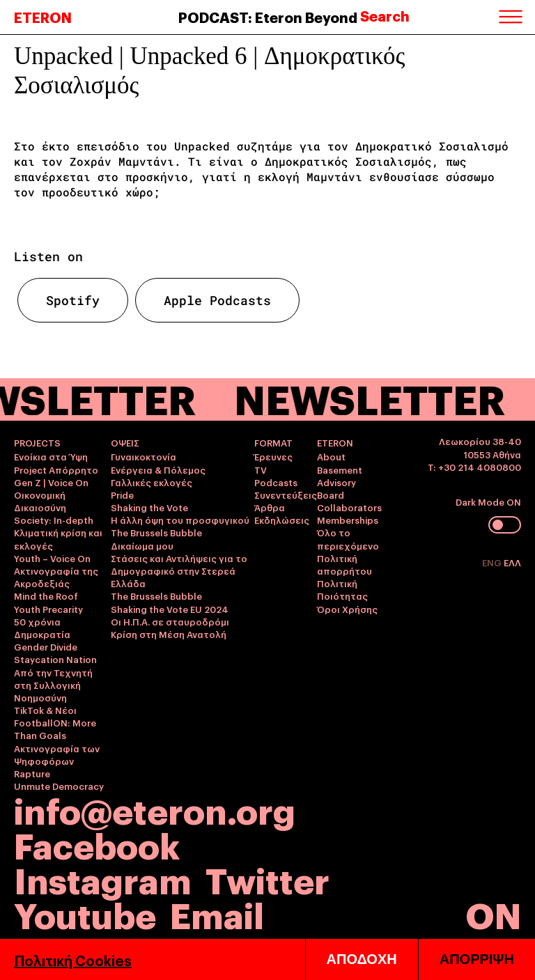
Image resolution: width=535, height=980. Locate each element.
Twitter (267, 879)
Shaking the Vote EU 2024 (170, 609)
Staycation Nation (55, 659)
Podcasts (276, 482)
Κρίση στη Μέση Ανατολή (169, 634)
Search (385, 15)
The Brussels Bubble (156, 532)
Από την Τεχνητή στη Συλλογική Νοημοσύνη (53, 685)
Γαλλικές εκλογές (152, 482)
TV (261, 469)
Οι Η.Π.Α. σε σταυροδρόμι (170, 621)
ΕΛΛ (512, 562)
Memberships (348, 520)
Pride (122, 495)
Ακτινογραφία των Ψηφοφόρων (57, 754)
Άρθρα (270, 507)
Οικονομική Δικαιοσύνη (40, 501)
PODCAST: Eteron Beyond (268, 17)
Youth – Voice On (52, 558)
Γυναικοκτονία (144, 456)
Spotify (73, 300)
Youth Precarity (48, 609)
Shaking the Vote (149, 507)
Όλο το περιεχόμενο (348, 538)
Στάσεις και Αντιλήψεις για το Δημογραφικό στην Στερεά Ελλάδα (179, 570)
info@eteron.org (155, 809)
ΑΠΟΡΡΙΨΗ (477, 959)
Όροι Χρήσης (347, 609)
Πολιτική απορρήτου (344, 564)
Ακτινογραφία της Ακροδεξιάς (56, 577)
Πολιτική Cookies (73, 960)
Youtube (85, 913)
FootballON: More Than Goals (55, 729)
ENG (493, 562)
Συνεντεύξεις (286, 495)
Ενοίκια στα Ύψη (51, 456)
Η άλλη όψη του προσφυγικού (180, 520)
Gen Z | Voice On (51, 482)
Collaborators (349, 507)
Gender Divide (46, 646)
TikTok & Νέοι (45, 710)
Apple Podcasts (217, 300)
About (331, 456)
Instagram (103, 879)
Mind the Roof (46, 596)
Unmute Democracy (59, 786)
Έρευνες (273, 456)
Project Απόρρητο (56, 469)
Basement (340, 469)
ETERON (43, 17)
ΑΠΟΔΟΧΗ (362, 959)
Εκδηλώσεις (282, 520)
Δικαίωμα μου (142, 545)
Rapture (32, 773)
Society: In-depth (54, 520)
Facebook (97, 844)
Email (217, 913)
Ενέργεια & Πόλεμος (158, 469)
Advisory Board (336, 488)
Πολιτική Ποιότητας (342, 589)
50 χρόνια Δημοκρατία (42, 628)
